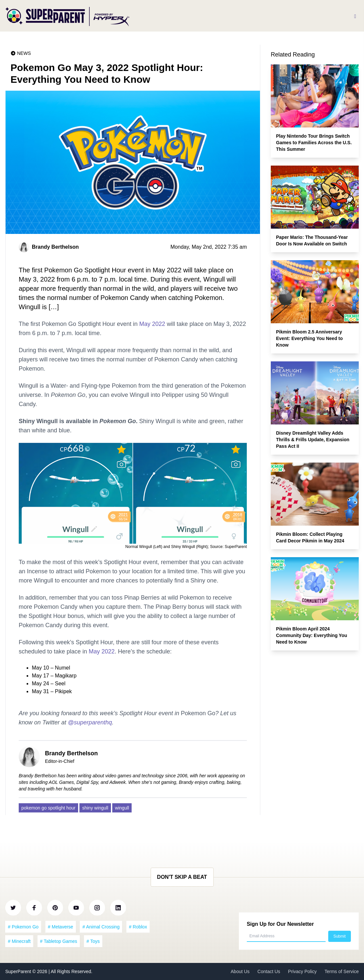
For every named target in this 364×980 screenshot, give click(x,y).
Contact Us (269, 971)
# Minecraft (19, 941)
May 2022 (152, 324)
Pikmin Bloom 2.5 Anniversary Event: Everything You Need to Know (309, 338)
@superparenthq (90, 722)
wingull (122, 808)
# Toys (93, 941)
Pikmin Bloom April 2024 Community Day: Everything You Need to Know (312, 635)
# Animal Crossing (101, 927)
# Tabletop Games (59, 941)
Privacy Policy (302, 971)
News (24, 53)
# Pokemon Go (23, 927)
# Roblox (138, 927)
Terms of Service (342, 971)
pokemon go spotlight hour (48, 808)
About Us (240, 971)
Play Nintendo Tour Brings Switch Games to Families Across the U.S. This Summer (314, 143)
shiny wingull (95, 808)
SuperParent (19, 971)
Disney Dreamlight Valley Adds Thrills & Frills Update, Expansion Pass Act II (313, 440)
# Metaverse (61, 927)
